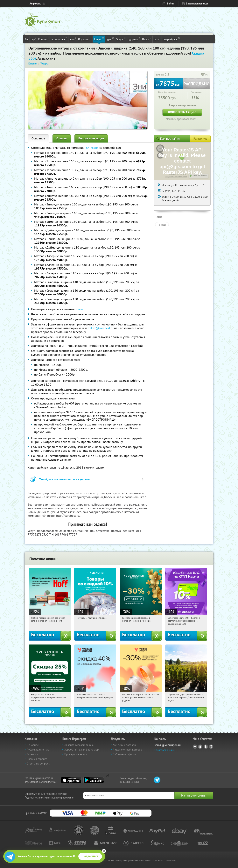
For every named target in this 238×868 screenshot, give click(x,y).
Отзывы (62, 138)
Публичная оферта (124, 754)
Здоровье (134, 39)
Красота (43, 39)
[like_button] (203, 75)
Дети (157, 39)
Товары (99, 39)
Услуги (121, 39)
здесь (79, 309)
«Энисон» (92, 148)
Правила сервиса (37, 759)
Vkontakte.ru (200, 747)
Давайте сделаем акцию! (79, 745)
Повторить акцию (182, 112)
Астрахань (35, 4)
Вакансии (32, 754)
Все (27, 39)
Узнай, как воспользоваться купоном (65, 479)
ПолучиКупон (171, 39)
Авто (73, 39)
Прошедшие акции (76, 754)
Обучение (85, 39)
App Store (71, 780)
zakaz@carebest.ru (101, 328)
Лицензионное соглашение (176, 177)
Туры (110, 39)
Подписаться (90, 856)
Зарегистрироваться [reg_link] (197, 4)
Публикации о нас (38, 750)
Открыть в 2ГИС (200, 176)
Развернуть (200, 139)
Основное (38, 138)
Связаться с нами (165, 750)
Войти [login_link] (170, 4)
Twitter (206, 747)
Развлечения (59, 39)
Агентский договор (124, 745)
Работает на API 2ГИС (178, 175)
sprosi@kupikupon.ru (168, 745)
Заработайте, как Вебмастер (82, 750)
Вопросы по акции (91, 138)
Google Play (94, 780)
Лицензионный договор (127, 750)
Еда (33, 39)
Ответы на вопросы (38, 764)
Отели (147, 39)
